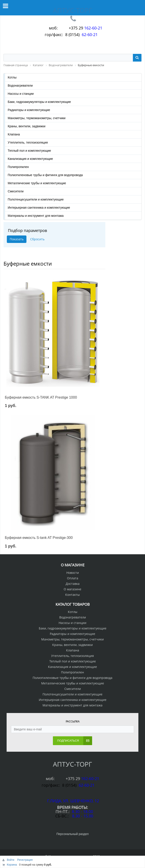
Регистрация (25, 860)
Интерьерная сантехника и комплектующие (39, 208)
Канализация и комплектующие (30, 159)
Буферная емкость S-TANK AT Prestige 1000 (41, 397)
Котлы (12, 77)
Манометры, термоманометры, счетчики (37, 118)
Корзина (12, 865)
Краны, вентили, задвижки (27, 126)
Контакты (72, 595)
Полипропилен (18, 167)
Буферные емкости (28, 263)
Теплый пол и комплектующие (29, 151)
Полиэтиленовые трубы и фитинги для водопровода (45, 175)
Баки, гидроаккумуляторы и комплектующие (39, 102)
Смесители (16, 191)
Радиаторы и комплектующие (29, 110)
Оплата (73, 578)
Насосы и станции (21, 94)
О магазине (72, 589)
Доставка (73, 584)
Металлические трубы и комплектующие (37, 183)
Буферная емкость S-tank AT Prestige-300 (39, 538)
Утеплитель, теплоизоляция (28, 142)
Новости (73, 573)
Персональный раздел (72, 834)
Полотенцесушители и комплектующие (36, 199)
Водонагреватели (20, 86)
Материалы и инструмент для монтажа (36, 216)
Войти (11, 860)
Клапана (14, 134)
